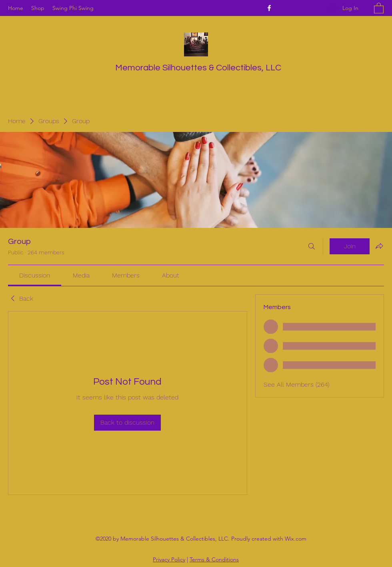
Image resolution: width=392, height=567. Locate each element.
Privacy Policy (169, 559)
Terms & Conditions (214, 559)
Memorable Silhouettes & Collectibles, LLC (198, 68)
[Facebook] (269, 8)
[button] (379, 8)
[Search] (312, 246)
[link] (35, 275)
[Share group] (379, 246)
